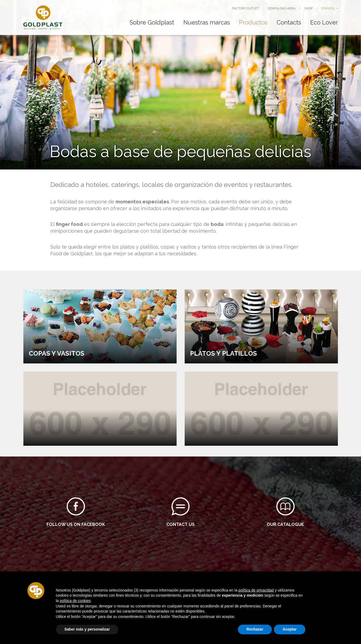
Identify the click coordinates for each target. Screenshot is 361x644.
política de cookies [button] (75, 601)
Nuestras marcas (207, 22)
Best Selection (200, 134)
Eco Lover (324, 22)
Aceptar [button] (289, 629)
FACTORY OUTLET (245, 8)
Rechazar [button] (255, 629)
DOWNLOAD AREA (282, 8)
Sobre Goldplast (152, 22)
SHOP (308, 8)
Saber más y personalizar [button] (87, 629)
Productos (253, 22)
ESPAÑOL (328, 8)
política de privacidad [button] (256, 590)
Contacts (289, 22)
